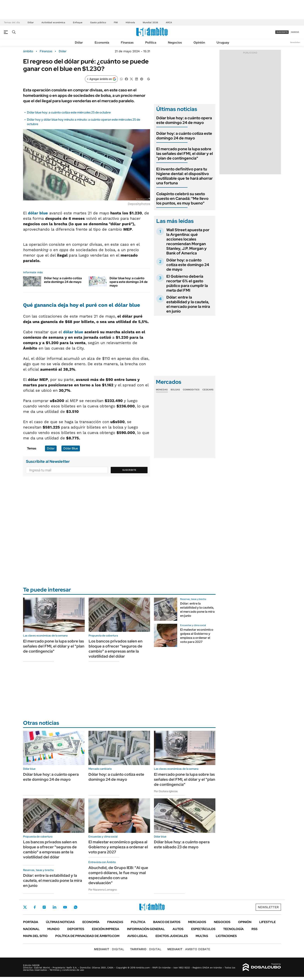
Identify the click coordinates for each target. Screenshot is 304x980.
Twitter (25, 907)
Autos (178, 929)
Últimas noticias (60, 922)
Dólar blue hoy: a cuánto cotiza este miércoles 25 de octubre (69, 112)
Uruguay (223, 43)
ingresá (295, 32)
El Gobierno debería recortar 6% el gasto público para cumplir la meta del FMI (187, 283)
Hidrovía (130, 22)
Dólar (31, 22)
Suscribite (129, 470)
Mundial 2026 (150, 22)
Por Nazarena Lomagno (103, 890)
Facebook (35, 907)
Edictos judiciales (172, 936)
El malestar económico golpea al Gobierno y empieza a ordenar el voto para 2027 (197, 636)
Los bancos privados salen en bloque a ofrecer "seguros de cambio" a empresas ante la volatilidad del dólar (116, 649)
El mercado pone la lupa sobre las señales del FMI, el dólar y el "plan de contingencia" (185, 154)
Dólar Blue (71, 448)
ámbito (28, 51)
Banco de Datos (167, 922)
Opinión (199, 43)
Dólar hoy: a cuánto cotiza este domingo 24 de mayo (63, 280)
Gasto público (98, 22)
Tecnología (233, 929)
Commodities (191, 390)
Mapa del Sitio (35, 936)
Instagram (44, 907)
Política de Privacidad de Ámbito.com (87, 936)
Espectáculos (203, 929)
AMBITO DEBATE (189, 949)
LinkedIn (54, 907)
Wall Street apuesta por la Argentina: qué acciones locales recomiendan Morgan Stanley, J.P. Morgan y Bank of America (188, 241)
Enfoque (78, 22)
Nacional (31, 929)
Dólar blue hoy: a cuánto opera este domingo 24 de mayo (129, 282)
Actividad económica (53, 22)
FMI (116, 22)
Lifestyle (267, 922)
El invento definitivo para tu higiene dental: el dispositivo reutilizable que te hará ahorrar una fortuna (184, 176)
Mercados (197, 922)
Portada (31, 922)
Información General (146, 929)
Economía (102, 43)
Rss (254, 929)
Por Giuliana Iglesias (166, 791)
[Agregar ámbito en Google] (101, 79)
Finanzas (127, 43)
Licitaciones (226, 936)
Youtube (65, 907)
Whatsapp (76, 907)
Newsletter (295, 42)
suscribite (282, 32)
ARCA (169, 22)
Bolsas (175, 390)
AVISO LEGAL (137, 936)
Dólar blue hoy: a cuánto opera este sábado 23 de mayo (182, 844)
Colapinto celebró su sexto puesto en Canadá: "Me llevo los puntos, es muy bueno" (182, 198)
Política (151, 43)
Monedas (162, 390)
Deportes (76, 929)
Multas (202, 936)
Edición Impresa (106, 929)
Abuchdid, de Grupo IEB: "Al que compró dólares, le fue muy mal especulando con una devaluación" (118, 875)
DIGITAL (109, 949)
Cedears (208, 390)
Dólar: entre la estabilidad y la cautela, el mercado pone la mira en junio (188, 304)
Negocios (175, 43)
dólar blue (73, 332)
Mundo (53, 929)
